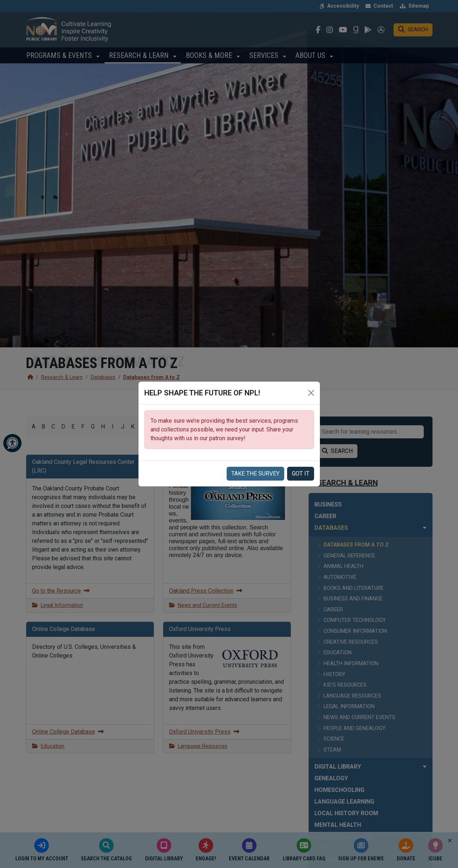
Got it (301, 474)
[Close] (311, 393)
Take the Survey (255, 474)
